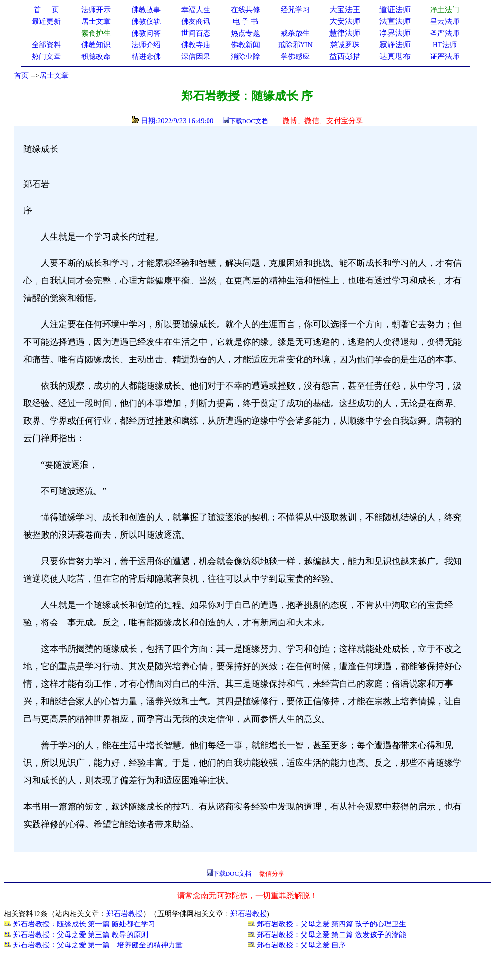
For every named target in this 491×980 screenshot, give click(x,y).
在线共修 (245, 10)
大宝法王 (345, 9)
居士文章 (54, 75)
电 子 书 (245, 21)
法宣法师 (395, 21)
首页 (21, 75)
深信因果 (196, 57)
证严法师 (445, 57)
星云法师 (445, 21)
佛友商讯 (196, 21)
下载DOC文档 (249, 121)
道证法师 (395, 9)
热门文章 (46, 57)
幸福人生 (196, 10)
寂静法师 (395, 45)
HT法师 (445, 45)
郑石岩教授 (124, 914)
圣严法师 (445, 33)
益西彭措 (345, 56)
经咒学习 (295, 10)
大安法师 (345, 21)
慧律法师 (345, 33)
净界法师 (395, 33)
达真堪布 (395, 56)
